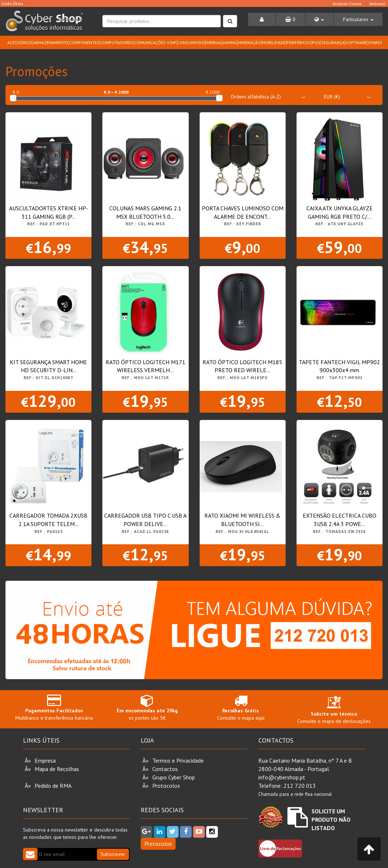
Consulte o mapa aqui (241, 707)
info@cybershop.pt (282, 777)
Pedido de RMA (53, 786)
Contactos (165, 769)
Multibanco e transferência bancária (54, 707)
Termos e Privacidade (178, 760)
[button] (319, 19)
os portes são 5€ (147, 707)
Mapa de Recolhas (57, 769)
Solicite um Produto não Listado (331, 820)
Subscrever (113, 854)
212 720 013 (300, 786)
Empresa (45, 760)
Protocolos (166, 786)
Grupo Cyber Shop (174, 777)
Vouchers (46, 777)
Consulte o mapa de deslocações (334, 711)
